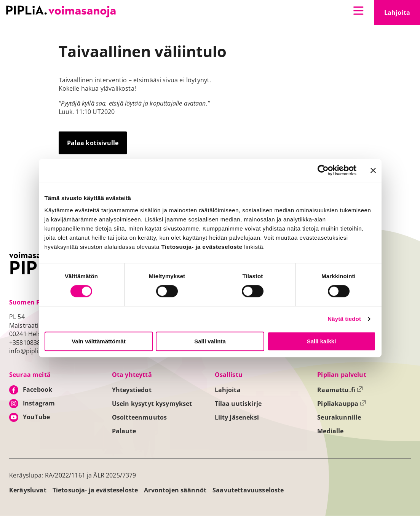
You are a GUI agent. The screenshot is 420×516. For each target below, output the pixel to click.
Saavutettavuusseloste (248, 490)
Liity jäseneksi (237, 417)
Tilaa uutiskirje (238, 404)
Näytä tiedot (344, 319)
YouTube (36, 417)
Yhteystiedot (132, 390)
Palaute (124, 431)
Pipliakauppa (342, 404)
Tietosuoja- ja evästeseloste (95, 490)
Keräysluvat (28, 490)
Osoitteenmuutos (139, 417)
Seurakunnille (339, 417)
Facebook (38, 389)
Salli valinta (210, 341)
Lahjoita (402, 15)
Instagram (39, 403)
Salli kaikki (322, 341)
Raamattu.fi (340, 390)
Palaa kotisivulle (93, 143)
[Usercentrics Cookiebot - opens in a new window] (323, 170)
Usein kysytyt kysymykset (152, 404)
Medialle (330, 431)
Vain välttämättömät (99, 341)
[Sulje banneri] (373, 170)
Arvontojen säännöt (175, 490)
